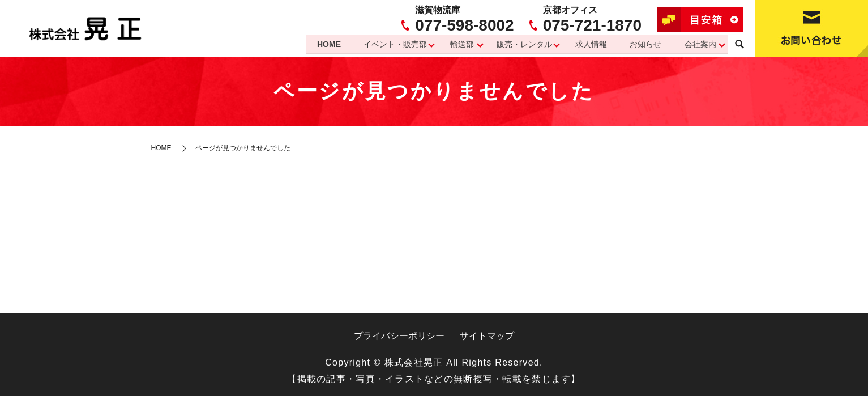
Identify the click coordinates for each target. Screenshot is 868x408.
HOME (323, 44)
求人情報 (589, 44)
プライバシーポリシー (399, 336)
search (739, 45)
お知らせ (644, 44)
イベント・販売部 (391, 44)
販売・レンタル (521, 44)
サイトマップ (487, 336)
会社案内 (700, 44)
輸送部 (458, 44)
